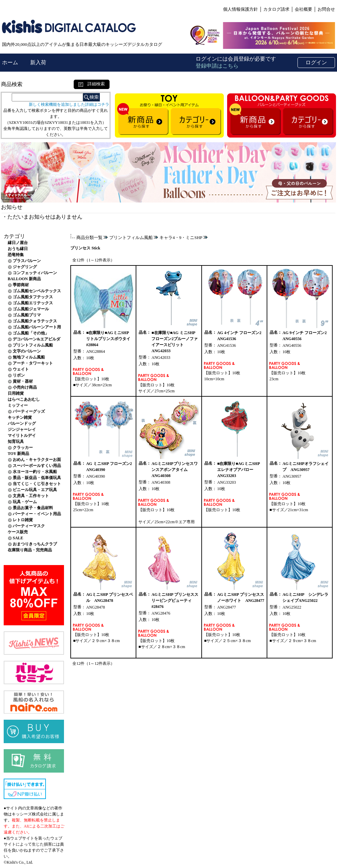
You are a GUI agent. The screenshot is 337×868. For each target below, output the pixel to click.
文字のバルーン (27, 351)
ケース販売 (18, 532)
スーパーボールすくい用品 (37, 466)
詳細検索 (92, 84)
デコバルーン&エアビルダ (37, 339)
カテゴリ (14, 236)
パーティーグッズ (29, 411)
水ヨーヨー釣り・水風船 (35, 472)
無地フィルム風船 (29, 357)
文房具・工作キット (31, 496)
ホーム (11, 62)
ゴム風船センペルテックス (37, 291)
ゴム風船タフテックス (33, 297)
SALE (18, 538)
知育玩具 (16, 442)
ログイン (316, 62)
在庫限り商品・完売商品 (30, 550)
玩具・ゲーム (25, 502)
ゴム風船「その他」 (31, 333)
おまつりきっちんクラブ (35, 544)
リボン (19, 375)
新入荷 (38, 62)
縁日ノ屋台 (18, 243)
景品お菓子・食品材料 (33, 508)
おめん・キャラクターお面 (37, 460)
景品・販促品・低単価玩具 (37, 478)
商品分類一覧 (89, 238)
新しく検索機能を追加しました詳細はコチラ (69, 104)
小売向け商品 (25, 387)
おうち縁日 (18, 249)
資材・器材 (23, 381)
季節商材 (21, 285)
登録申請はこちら (217, 66)
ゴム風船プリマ (27, 315)
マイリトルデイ (22, 436)
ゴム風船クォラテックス (35, 321)
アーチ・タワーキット (33, 363)
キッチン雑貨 (20, 417)
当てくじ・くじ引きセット (37, 484)
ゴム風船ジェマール (31, 309)
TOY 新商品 (18, 454)
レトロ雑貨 (23, 520)
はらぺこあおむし (24, 399)
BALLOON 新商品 (24, 279)
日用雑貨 (16, 393)
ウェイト (21, 369)
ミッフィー (18, 405)
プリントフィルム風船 (33, 345)
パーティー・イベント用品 (37, 514)
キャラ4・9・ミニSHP (181, 238)
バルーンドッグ (22, 423)
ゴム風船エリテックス (33, 303)
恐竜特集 (16, 255)
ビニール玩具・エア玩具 (35, 490)
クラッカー (23, 448)
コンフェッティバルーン (35, 273)
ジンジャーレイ (22, 429)
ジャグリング (25, 267)
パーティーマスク (29, 526)
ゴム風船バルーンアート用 (37, 327)
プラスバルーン (27, 261)
